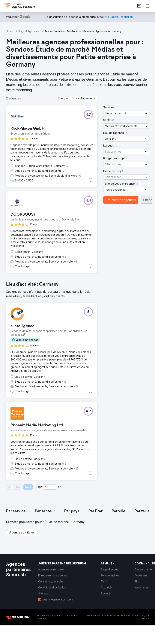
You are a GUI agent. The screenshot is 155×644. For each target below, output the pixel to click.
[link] (139, 6)
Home (10, 31)
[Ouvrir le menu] (148, 6)
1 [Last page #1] (62, 487)
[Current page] (50, 487)
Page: (39, 487)
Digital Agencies (29, 31)
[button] (84, 98)
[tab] (16, 511)
